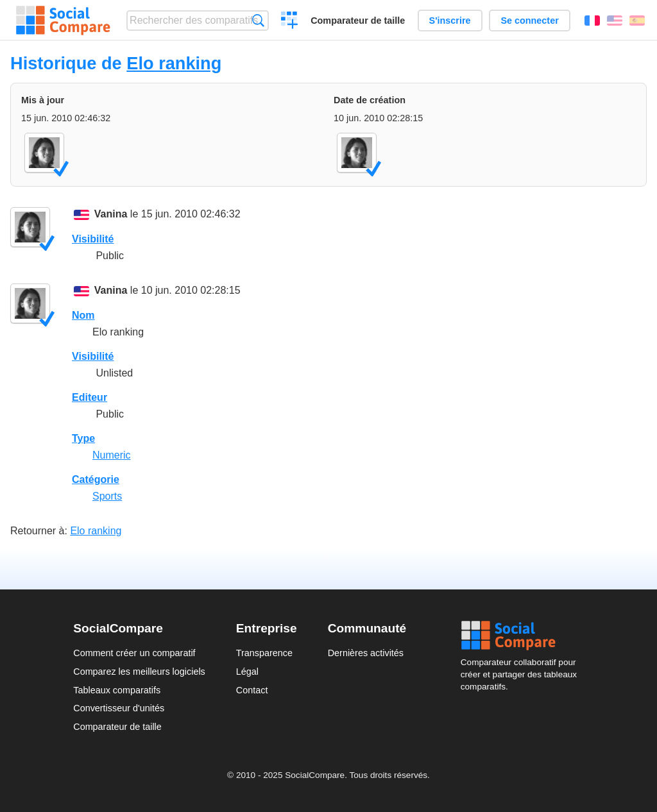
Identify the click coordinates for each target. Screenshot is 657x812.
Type (83, 438)
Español (637, 21)
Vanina (111, 214)
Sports (107, 496)
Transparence (264, 653)
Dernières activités (366, 653)
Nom (83, 315)
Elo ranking (174, 63)
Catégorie (96, 479)
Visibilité (93, 239)
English (615, 21)
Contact (252, 690)
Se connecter (529, 21)
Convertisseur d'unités (119, 708)
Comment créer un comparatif (134, 653)
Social (522, 636)
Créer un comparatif (290, 22)
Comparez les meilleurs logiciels (139, 672)
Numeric (112, 455)
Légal (247, 672)
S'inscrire (450, 21)
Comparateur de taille (358, 21)
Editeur (90, 397)
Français (592, 21)
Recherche (258, 20)
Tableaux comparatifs (117, 690)
